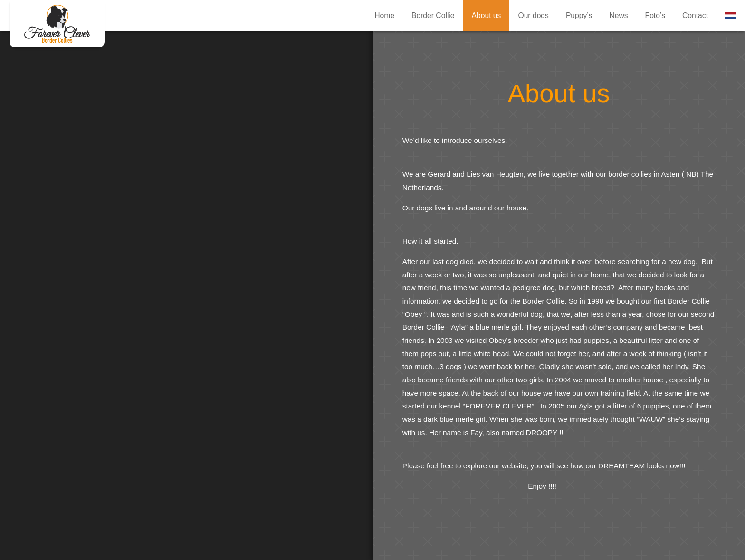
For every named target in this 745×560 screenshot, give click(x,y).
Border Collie (433, 15)
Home (384, 15)
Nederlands (731, 16)
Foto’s (655, 15)
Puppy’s (579, 15)
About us (57, 24)
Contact (695, 15)
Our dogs (533, 15)
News (618, 15)
